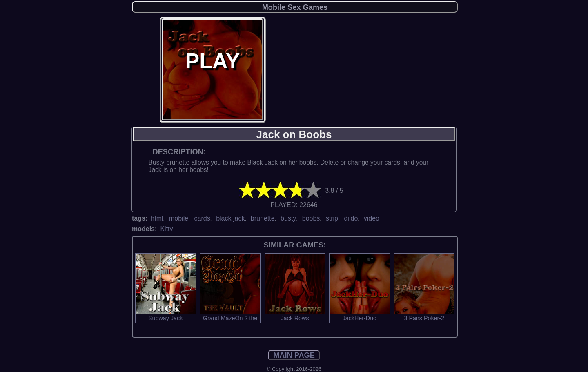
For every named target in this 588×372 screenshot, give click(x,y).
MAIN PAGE (294, 355)
